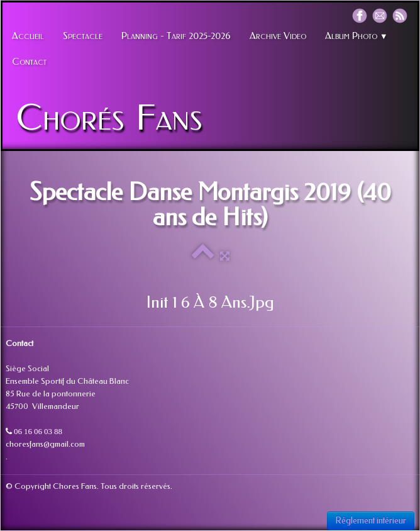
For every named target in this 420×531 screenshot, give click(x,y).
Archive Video (278, 36)
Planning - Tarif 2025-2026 (176, 36)
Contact (29, 62)
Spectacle (83, 36)
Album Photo (356, 36)
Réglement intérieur (371, 521)
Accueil (28, 36)
